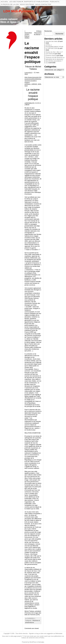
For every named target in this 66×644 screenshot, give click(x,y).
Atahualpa (41, 642)
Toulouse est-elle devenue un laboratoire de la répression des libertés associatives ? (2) (55, 60)
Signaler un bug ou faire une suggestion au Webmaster (46, 633)
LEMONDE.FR (29, 103)
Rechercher (48, 31)
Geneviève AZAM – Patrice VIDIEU (28, 35)
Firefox (42, 638)
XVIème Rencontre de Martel (38, 33)
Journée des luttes (52, 41)
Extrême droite (50, 56)
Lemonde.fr (28, 73)
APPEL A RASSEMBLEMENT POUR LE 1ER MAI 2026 (54, 47)
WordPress (33, 642)
